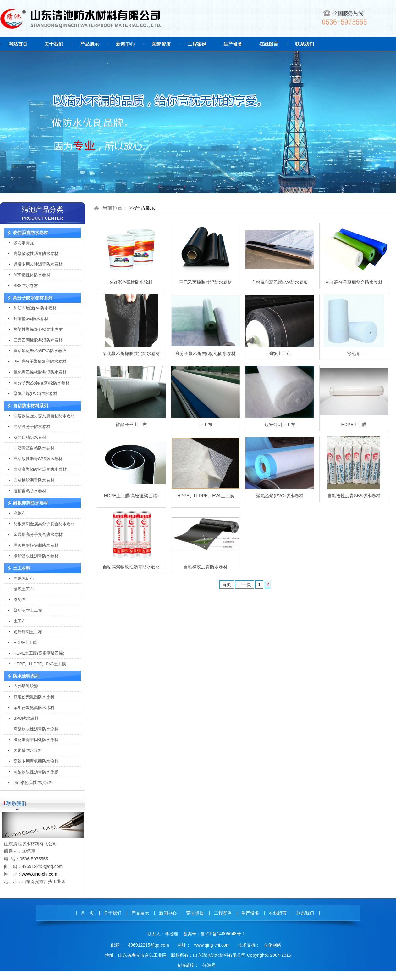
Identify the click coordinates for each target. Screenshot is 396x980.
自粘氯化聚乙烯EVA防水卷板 (40, 351)
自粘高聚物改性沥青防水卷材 (40, 469)
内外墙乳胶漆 (26, 686)
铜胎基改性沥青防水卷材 (36, 556)
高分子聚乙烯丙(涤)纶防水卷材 (41, 383)
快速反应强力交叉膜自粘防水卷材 (44, 416)
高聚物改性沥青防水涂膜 (36, 772)
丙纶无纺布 (24, 578)
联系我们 (305, 44)
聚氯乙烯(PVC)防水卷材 (35, 394)
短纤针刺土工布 (28, 632)
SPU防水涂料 (26, 718)
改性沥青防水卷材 (30, 233)
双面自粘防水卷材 (30, 437)
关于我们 (54, 44)
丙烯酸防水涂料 (28, 750)
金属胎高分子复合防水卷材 (38, 535)
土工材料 (22, 568)
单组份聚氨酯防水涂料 (34, 708)
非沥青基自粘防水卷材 (34, 448)
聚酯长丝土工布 (28, 610)
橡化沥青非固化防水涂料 (36, 740)
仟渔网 (209, 965)
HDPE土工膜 (25, 642)
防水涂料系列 (26, 676)
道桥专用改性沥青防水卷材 (38, 264)
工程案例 (197, 44)
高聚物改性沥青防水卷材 (36, 253)
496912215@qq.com (148, 945)
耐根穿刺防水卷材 (30, 503)
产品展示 (90, 44)
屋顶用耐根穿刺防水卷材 (36, 545)
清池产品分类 (42, 209)
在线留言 (269, 44)
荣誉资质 (161, 44)
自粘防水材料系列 (30, 406)
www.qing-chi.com (39, 874)
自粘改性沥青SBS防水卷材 (38, 459)
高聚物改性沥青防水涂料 (36, 729)
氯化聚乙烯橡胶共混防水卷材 (40, 372)
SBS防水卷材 (26, 286)
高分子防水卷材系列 (33, 298)
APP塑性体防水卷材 (32, 275)
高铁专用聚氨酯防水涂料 (36, 761)
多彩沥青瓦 (24, 243)
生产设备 (233, 44)
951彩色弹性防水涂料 (33, 783)
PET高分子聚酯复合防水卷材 (40, 361)
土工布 (20, 621)
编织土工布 (24, 589)
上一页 (245, 584)
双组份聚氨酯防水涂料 (34, 697)
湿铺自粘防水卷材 (30, 491)
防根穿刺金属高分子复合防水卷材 (44, 524)
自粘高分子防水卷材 (32, 427)
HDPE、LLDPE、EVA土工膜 (40, 664)
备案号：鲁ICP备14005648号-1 (214, 934)
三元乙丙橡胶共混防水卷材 (38, 340)
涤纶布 (20, 513)
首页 (227, 584)
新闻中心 (125, 44)
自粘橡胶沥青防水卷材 (34, 480)
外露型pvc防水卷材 (31, 319)
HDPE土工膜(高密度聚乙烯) (39, 653)
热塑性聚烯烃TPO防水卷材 (38, 329)
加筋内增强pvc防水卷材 (35, 308)
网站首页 (18, 44)
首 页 (87, 913)
